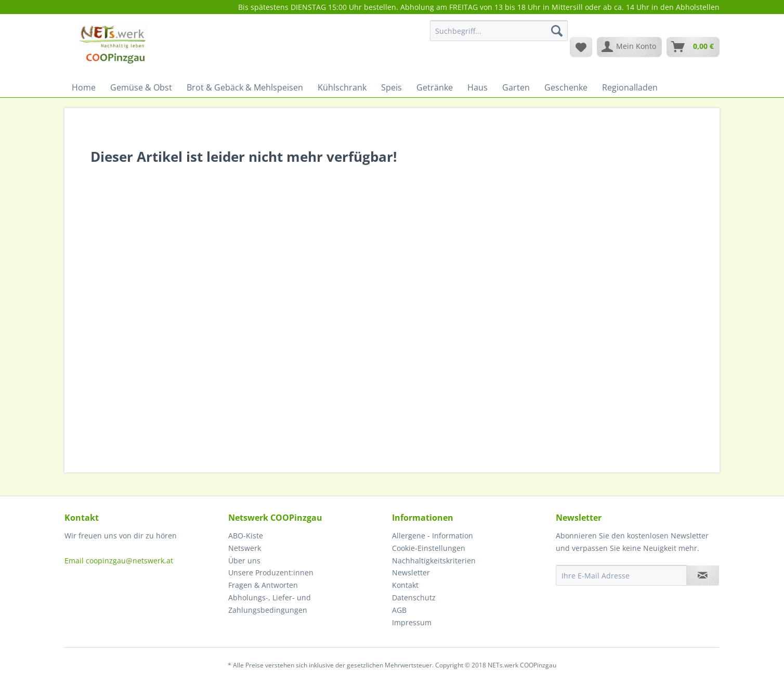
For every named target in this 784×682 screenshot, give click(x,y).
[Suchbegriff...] (499, 31)
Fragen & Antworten (263, 585)
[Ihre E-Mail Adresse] (621, 575)
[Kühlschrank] (342, 87)
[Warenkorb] (693, 47)
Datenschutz (414, 597)
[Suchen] (557, 31)
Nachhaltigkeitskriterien (434, 561)
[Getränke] (435, 87)
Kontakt (405, 585)
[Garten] (516, 87)
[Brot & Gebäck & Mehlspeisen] (245, 87)
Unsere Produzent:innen (271, 572)
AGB (399, 610)
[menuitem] (499, 36)
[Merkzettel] (581, 47)
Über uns (244, 561)
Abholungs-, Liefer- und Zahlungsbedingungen (270, 604)
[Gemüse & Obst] (141, 87)
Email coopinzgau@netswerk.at (119, 561)
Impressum (412, 622)
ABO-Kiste (246, 536)
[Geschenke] (566, 87)
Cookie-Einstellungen (429, 548)
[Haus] (478, 87)
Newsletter (411, 572)
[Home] (84, 87)
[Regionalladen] (630, 87)
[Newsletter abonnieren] (703, 575)
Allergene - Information (433, 536)
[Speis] (391, 87)
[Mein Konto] (629, 47)
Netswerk (245, 548)
